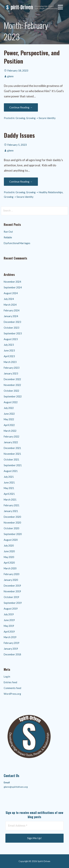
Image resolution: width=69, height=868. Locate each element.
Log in (7, 677)
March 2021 (10, 500)
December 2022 (12, 379)
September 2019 (13, 603)
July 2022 (9, 408)
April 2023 (9, 356)
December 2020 (12, 517)
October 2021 (11, 460)
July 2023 (9, 345)
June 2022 (9, 414)
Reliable (8, 237)
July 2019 (9, 614)
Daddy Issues (19, 135)
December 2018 (12, 654)
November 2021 (12, 454)
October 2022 (11, 391)
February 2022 (11, 437)
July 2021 (9, 477)
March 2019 (10, 637)
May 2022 (9, 419)
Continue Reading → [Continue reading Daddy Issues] (21, 182)
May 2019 (9, 626)
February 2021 (11, 505)
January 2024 (11, 316)
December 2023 (12, 322)
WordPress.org (12, 694)
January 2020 (11, 580)
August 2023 (11, 339)
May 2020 (9, 557)
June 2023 (9, 350)
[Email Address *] (35, 826)
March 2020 (10, 568)
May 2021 (9, 488)
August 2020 (11, 540)
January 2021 (11, 511)
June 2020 (9, 551)
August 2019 (11, 609)
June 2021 (9, 483)
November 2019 (12, 591)
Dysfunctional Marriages (17, 243)
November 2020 (12, 523)
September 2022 (13, 396)
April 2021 (9, 494)
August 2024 (11, 293)
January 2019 (11, 649)
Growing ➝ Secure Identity (41, 118)
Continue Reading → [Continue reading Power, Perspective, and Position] (21, 107)
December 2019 (12, 586)
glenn (10, 76)
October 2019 (11, 597)
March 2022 (10, 431)
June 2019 (9, 620)
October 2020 (11, 528)
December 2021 (12, 448)
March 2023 (10, 362)
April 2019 (9, 632)
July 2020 (9, 546)
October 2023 (11, 328)
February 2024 (11, 310)
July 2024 (9, 299)
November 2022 (12, 385)
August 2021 (11, 471)
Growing (20, 118)
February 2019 (11, 643)
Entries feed (10, 682)
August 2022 (11, 402)
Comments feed (12, 688)
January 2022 (11, 442)
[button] (60, 8)
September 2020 (13, 534)
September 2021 (13, 465)
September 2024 (13, 287)
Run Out (8, 232)
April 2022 (9, 425)
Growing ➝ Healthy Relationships (44, 192)
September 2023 (13, 333)
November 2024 (12, 282)
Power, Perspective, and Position (32, 57)
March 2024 (10, 305)
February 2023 (11, 368)
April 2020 (9, 563)
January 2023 (11, 373)
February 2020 (11, 574)
